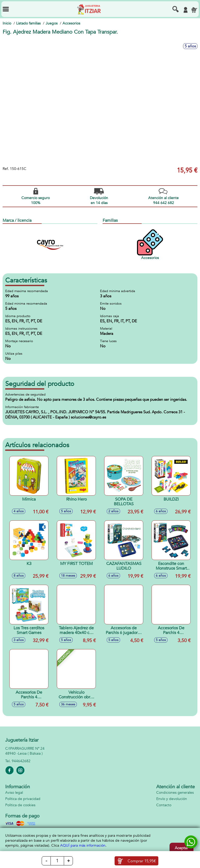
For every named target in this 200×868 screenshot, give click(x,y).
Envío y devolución (172, 799)
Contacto (164, 805)
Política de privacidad (23, 799)
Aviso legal (14, 793)
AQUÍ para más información (83, 845)
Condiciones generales (175, 793)
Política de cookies (20, 805)
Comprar (142, 861)
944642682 (21, 761)
